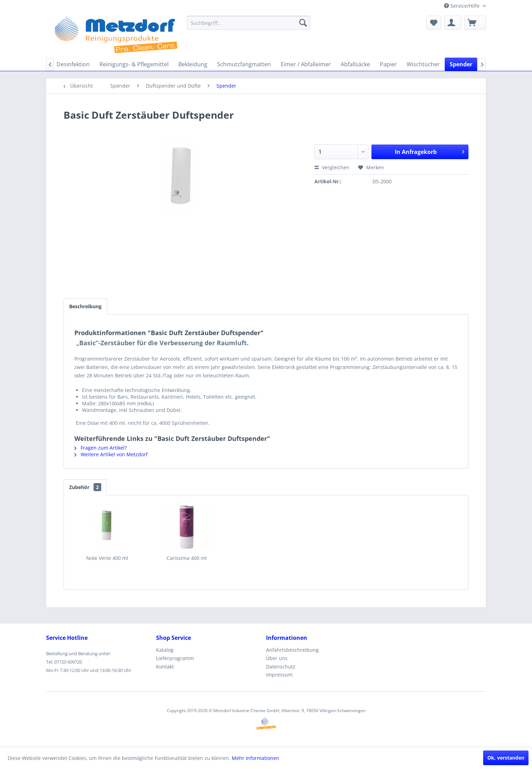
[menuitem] (249, 23)
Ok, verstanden (506, 758)
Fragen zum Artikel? (101, 448)
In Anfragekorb (430, 151)
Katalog (165, 650)
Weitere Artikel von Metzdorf (111, 454)
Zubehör (85, 487)
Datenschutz (281, 667)
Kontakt (165, 667)
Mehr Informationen (256, 758)
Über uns (277, 658)
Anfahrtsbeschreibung (292, 650)
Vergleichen (332, 167)
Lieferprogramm (175, 658)
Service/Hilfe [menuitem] (463, 6)
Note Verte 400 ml (107, 558)
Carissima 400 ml (187, 558)
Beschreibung (85, 306)
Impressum (279, 675)
